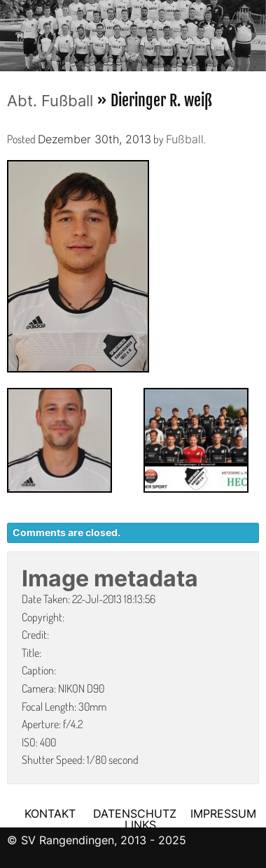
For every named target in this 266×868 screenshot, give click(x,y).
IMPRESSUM (223, 813)
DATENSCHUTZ (135, 813)
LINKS (140, 825)
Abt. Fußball (50, 101)
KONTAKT (50, 813)
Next (255, 31)
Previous (10, 31)
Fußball (185, 139)
